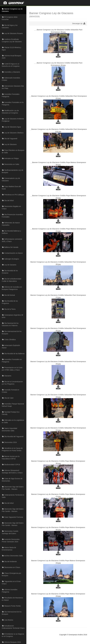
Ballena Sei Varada (10, 247)
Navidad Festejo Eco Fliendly (11, 413)
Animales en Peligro (10, 158)
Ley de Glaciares (9, 144)
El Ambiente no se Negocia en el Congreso (13, 635)
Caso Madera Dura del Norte (11, 188)
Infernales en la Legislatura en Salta (13, 421)
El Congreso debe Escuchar (10, 18)
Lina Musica (7, 620)
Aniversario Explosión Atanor (11, 347)
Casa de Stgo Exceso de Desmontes (12, 480)
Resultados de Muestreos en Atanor (12, 599)
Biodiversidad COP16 (11, 465)
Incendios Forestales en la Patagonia (13, 104)
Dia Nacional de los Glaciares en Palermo (10, 324)
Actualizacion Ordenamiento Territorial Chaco (13, 627)
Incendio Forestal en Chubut (10, 391)
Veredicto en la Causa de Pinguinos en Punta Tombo (12, 449)
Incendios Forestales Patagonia (11, 95)
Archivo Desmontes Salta (12, 556)
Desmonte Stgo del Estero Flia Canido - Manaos (13, 488)
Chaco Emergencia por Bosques (11, 574)
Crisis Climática (9, 340)
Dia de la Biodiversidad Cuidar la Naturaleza (11, 280)
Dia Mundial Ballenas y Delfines (11, 232)
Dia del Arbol (8, 200)
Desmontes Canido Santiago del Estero (10, 532)
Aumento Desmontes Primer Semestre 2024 (11, 540)
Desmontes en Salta (10, 164)
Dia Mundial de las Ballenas (13, 354)
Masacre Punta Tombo (11, 606)
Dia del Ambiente (9, 562)
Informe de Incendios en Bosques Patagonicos (12, 288)
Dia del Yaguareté (10, 139)
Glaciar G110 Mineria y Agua (11, 49)
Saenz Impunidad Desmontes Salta (9, 429)
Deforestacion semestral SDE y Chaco (12, 240)
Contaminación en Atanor (12, 253)
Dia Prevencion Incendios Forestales (12, 216)
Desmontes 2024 (9, 442)
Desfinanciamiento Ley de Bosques (12, 171)
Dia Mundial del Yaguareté (13, 436)
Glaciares (7, 376)
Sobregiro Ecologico (10, 259)
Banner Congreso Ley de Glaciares (12, 10)
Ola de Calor (8, 398)
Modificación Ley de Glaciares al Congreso (10, 112)
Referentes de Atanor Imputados (11, 224)
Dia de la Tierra (9, 309)
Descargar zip (79, 23)
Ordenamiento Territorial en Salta (13, 496)
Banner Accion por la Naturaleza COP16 (11, 458)
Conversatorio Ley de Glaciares (11, 179)
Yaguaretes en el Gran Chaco (11, 583)
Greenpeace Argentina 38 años (12, 316)
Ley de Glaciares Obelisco (13, 133)
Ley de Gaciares (9, 265)
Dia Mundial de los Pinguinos (10, 302)
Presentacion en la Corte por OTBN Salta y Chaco (12, 369)
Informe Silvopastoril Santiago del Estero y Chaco (12, 472)
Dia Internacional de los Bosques (12, 333)
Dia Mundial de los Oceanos (10, 272)
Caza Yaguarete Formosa (12, 517)
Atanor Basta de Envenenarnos (9, 549)
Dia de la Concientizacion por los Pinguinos (12, 383)
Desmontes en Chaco (11, 567)
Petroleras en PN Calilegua (13, 195)
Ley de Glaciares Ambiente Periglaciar (13, 120)
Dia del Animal (8, 295)
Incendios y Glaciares (11, 72)
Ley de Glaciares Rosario (12, 33)
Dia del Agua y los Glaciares (10, 26)
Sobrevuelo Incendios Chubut (11, 79)
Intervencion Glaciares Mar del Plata (13, 87)
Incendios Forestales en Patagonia (12, 361)
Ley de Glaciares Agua (11, 127)
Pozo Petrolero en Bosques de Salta (13, 151)
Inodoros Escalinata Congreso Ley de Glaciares (12, 40)
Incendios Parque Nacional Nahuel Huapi (13, 405)
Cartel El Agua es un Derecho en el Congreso (11, 65)
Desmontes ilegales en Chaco (11, 208)
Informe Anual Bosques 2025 (12, 57)
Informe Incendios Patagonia (10, 591)
